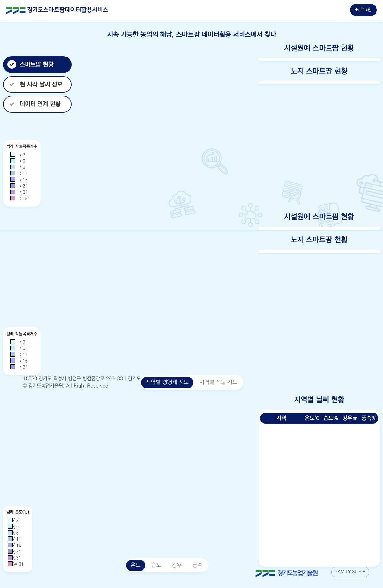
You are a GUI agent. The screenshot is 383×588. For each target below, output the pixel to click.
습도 (156, 565)
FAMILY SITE (350, 572)
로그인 (363, 10)
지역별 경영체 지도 (167, 382)
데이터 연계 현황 (34, 104)
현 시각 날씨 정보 (35, 84)
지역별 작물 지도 (218, 382)
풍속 (197, 565)
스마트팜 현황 (30, 64)
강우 (177, 565)
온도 (136, 565)
